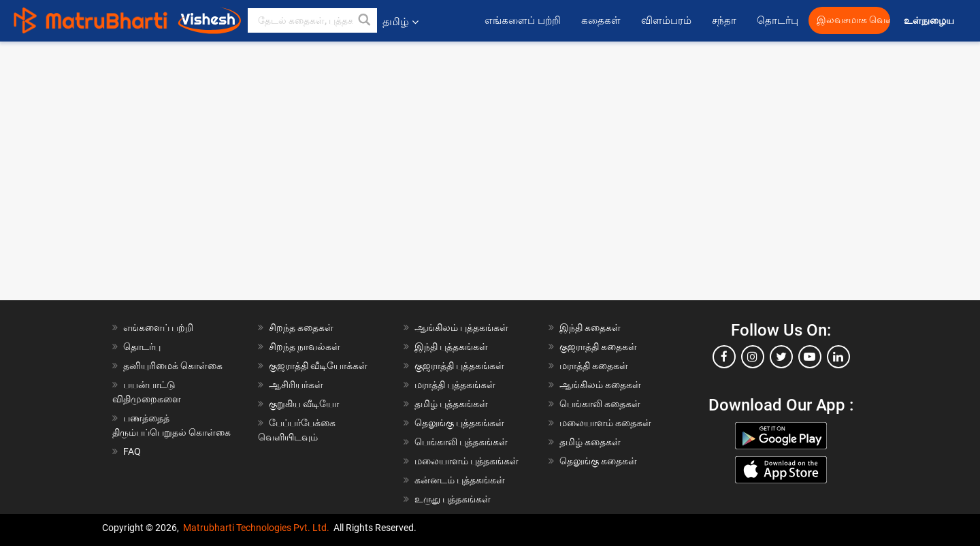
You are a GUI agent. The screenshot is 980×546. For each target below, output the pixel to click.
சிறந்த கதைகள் (301, 327)
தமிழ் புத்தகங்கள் (451, 404)
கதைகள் (601, 20)
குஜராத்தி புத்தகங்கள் (459, 366)
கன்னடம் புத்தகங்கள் (460, 480)
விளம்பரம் (666, 20)
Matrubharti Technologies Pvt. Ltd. (256, 528)
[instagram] (753, 357)
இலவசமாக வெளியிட (853, 20)
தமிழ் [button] (401, 21)
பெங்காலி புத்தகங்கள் (461, 442)
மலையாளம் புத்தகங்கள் (467, 461)
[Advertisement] (490, 137)
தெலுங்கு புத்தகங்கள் (459, 423)
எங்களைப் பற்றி (523, 20)
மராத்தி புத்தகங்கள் (455, 385)
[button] (365, 20)
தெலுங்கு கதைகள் (598, 461)
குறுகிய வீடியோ (304, 404)
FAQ (132, 451)
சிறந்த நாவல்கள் (305, 347)
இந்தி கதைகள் (590, 327)
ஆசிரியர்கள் (296, 385)
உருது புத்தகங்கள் (453, 499)
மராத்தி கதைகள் (594, 366)
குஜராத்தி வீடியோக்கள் (318, 366)
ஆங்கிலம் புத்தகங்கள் (461, 327)
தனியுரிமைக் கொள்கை (173, 366)
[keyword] (312, 20)
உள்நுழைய (930, 21)
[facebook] (724, 357)
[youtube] (810, 357)
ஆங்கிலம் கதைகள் (600, 385)
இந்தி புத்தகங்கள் (451, 347)
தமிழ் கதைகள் (590, 442)
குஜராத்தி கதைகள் (598, 347)
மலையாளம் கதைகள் (605, 423)
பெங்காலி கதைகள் (600, 404)
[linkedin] (838, 357)
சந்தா (724, 20)
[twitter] (781, 357)
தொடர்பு (778, 20)
